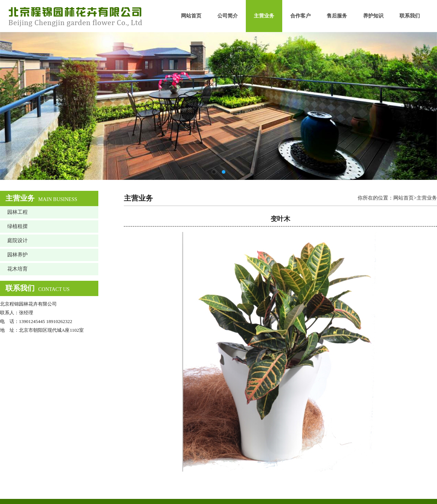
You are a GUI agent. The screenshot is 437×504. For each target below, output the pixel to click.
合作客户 (300, 16)
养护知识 (373, 16)
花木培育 (17, 269)
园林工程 (17, 212)
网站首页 (191, 16)
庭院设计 (17, 241)
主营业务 (264, 16)
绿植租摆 (17, 226)
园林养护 (17, 255)
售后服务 (337, 16)
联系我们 (410, 16)
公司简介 (228, 16)
